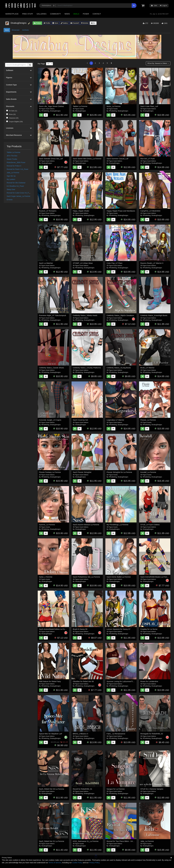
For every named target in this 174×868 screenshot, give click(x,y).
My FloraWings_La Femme (117, 525)
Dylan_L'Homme (46, 577)
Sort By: (158, 63)
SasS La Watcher (46, 263)
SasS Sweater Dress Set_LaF (51, 159)
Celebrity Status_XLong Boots (119, 368)
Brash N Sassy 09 (80, 629)
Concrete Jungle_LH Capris (50, 420)
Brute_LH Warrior (147, 368)
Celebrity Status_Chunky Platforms (87, 368)
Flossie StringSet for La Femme (119, 472)
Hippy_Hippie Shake (81, 211)
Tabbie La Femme (14, 152)
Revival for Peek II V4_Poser (18, 169)
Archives (25, 30)
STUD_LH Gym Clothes (150, 525)
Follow (37, 23)
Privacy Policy (94, 863)
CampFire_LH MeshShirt (150, 211)
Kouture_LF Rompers (48, 211)
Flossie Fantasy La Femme (50, 472)
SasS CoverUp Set (80, 420)
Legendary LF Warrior (115, 420)
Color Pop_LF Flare (114, 263)
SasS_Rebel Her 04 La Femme (52, 789)
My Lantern (11, 179)
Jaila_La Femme (13, 173)
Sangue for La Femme (116, 789)
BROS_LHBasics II (80, 734)
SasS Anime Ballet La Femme (119, 577)
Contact (97, 14)
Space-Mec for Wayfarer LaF (51, 734)
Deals (76, 14)
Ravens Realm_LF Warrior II (152, 263)
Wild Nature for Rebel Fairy (50, 681)
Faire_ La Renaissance (116, 734)
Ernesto (10, 200)
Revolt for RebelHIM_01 (82, 789)
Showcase (16, 30)
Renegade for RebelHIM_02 (152, 734)
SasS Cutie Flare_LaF (149, 106)
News (67, 14)
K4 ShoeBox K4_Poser (15, 186)
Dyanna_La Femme (47, 525)
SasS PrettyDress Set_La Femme (86, 577)
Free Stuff (28, 14)
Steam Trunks (12, 159)
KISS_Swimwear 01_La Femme (86, 841)
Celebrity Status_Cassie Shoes (52, 368)
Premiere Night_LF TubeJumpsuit (53, 315)
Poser (86, 14)
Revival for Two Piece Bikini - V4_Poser (122, 841)
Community (56, 14)
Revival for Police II (14, 166)
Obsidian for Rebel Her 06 (83, 681)
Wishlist (85, 23)
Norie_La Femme (114, 106)
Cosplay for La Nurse (149, 629)
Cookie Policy (77, 863)
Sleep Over (11, 189)
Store (55, 23)
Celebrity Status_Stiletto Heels (85, 315)
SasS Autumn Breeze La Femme (86, 525)
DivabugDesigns (55, 111)
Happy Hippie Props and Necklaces (121, 211)
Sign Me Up (11, 176)
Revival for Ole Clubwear (16, 183)
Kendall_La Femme (148, 472)
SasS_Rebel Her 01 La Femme (52, 841)
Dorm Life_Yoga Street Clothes (51, 106)
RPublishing (45, 111)
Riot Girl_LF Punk (148, 159)
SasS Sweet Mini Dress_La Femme (87, 159)
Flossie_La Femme (148, 420)
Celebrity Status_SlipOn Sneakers (120, 315)
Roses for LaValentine (149, 681)
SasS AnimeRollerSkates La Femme (155, 577)
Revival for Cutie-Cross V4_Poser (19, 193)
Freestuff (75, 23)
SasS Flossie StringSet (82, 472)
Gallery (64, 23)
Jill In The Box (12, 156)
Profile (47, 23)
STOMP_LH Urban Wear (83, 263)
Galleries (42, 14)
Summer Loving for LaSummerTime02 (122, 681)
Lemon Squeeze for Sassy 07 (118, 629)
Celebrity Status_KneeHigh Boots (154, 315)
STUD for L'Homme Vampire (152, 789)
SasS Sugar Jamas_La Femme (19, 196)
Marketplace (12, 14)
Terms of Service (55, 863)
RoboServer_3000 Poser (16, 162)
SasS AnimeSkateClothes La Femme (54, 629)
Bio (93, 23)
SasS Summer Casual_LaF (118, 159)
